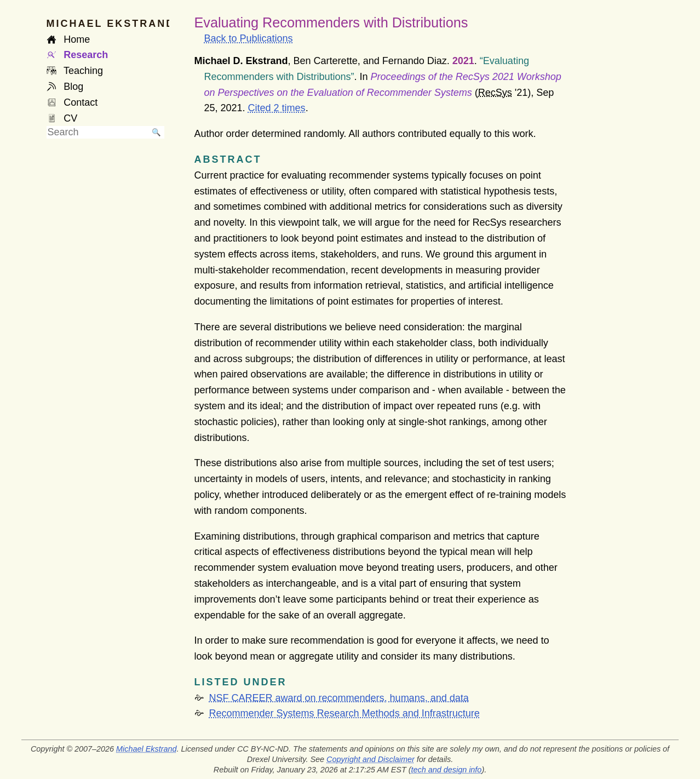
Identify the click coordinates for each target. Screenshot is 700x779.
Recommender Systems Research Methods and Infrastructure (345, 713)
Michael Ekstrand (146, 749)
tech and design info (447, 770)
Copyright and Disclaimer (371, 759)
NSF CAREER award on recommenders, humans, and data (339, 698)
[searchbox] (97, 132)
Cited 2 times (277, 108)
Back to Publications (249, 38)
